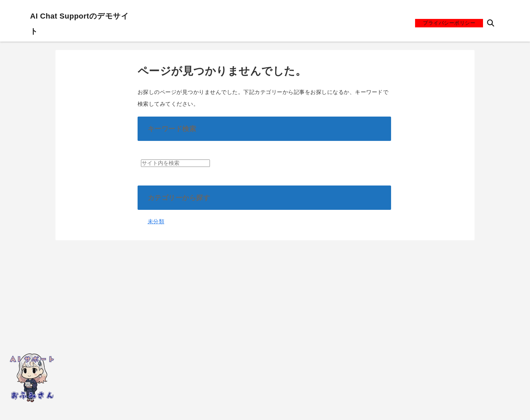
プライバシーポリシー (449, 23)
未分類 (156, 221)
